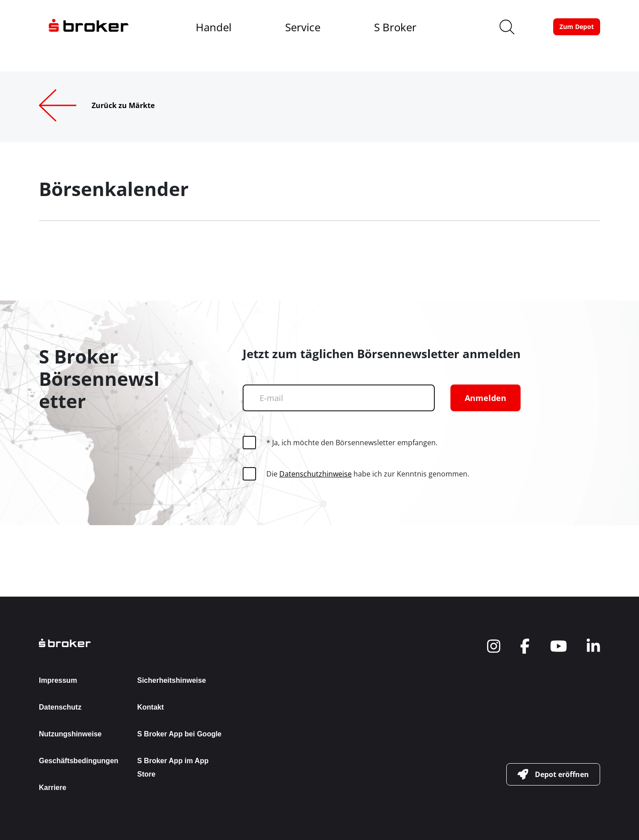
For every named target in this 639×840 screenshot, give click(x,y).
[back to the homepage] (134, 643)
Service (303, 27)
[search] (507, 27)
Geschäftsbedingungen (79, 761)
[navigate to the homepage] (88, 27)
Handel (214, 27)
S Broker (395, 27)
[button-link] (577, 27)
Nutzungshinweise (70, 734)
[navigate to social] (494, 646)
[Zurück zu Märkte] (111, 105)
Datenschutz (60, 707)
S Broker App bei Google (179, 734)
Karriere (53, 788)
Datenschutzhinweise (315, 474)
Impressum (58, 680)
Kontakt (151, 707)
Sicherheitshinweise (172, 680)
